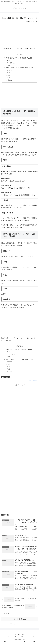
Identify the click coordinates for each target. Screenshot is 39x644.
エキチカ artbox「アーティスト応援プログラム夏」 (20, 68)
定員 (8, 78)
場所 (8, 73)
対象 (8, 61)
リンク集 (32, 639)
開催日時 (10, 71)
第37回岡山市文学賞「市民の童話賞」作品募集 (19, 58)
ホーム (7, 639)
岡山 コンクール (6, 379)
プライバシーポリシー (19, 639)
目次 (17, 55)
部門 (8, 66)
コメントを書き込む (20, 621)
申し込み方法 (11, 63)
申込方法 (10, 81)
